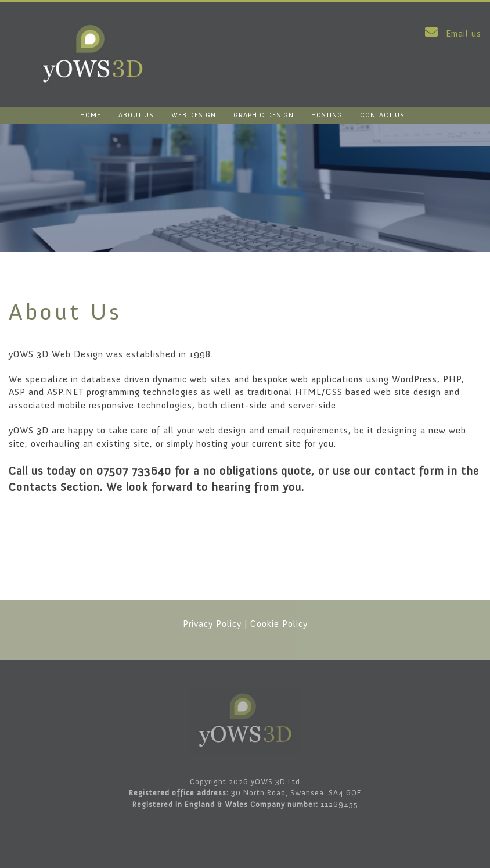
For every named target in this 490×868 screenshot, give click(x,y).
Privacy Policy (212, 624)
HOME (91, 115)
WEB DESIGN (194, 115)
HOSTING (327, 115)
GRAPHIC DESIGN (264, 115)
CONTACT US (382, 115)
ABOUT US (136, 115)
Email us (451, 33)
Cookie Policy (279, 624)
